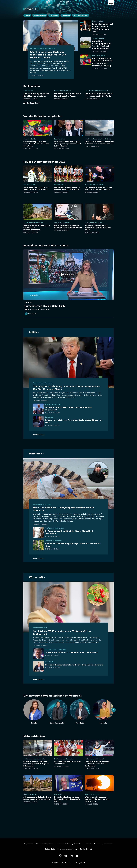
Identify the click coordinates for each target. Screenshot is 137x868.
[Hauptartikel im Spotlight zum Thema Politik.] (34, 332)
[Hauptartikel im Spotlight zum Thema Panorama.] (37, 454)
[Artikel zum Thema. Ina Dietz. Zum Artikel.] (103, 712)
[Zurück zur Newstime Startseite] (32, 9)
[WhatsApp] (60, 856)
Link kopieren (31, 314)
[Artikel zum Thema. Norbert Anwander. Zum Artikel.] (57, 712)
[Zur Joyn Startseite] (111, 3)
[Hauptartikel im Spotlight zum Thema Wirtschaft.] (37, 577)
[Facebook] (66, 856)
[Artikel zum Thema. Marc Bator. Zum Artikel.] (80, 712)
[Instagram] (71, 856)
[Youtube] (77, 856)
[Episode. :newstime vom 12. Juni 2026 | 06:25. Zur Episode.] (68, 280)
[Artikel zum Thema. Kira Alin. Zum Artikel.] (34, 712)
